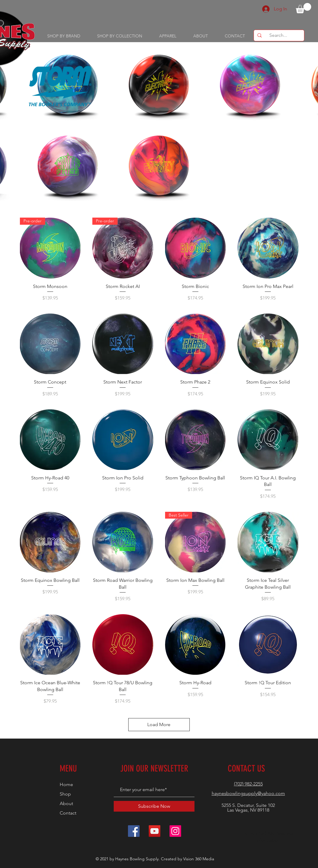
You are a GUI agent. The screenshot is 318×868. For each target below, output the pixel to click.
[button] (303, 8)
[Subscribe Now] (154, 806)
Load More (159, 724)
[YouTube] (155, 831)
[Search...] (278, 35)
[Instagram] (175, 831)
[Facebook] (134, 831)
